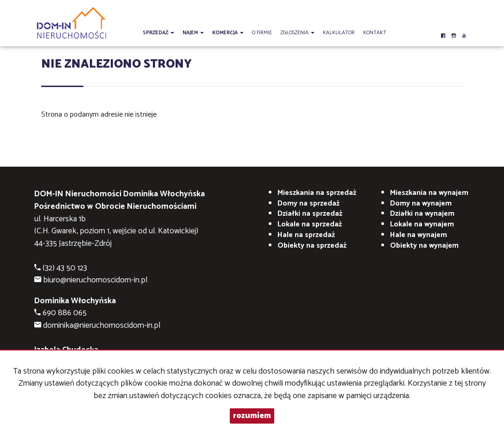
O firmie (262, 33)
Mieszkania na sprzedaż (317, 193)
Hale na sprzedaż (306, 235)
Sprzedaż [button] (158, 33)
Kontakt (375, 33)
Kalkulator (339, 33)
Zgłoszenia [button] (297, 33)
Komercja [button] (228, 33)
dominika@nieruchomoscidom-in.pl (102, 326)
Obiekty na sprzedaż (312, 246)
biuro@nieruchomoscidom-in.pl (95, 280)
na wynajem (429, 193)
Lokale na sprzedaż (310, 224)
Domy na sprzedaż (309, 203)
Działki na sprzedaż (310, 214)
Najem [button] (193, 33)
